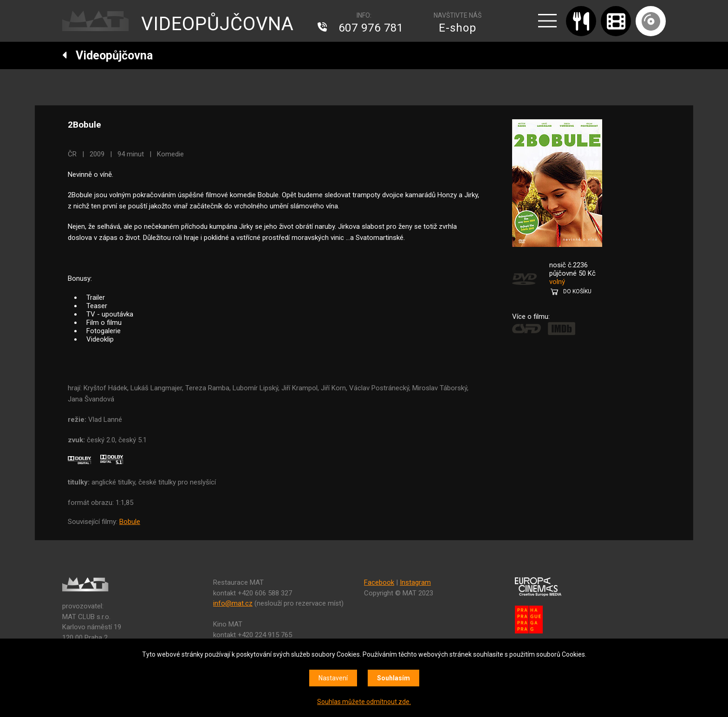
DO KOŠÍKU (577, 291)
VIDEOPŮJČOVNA (218, 24)
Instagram (415, 582)
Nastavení (333, 678)
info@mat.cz (233, 603)
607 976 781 (371, 28)
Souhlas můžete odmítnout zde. (364, 702)
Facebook (379, 582)
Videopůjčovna (107, 55)
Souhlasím (393, 678)
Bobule (130, 522)
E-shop (458, 28)
